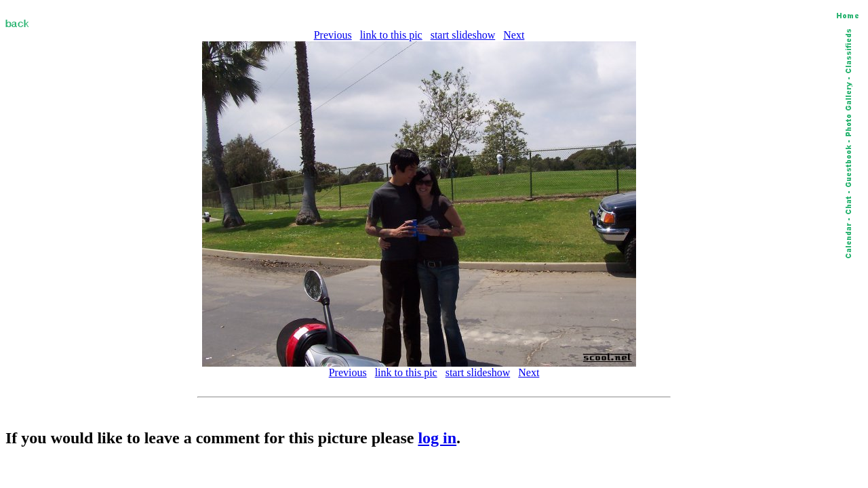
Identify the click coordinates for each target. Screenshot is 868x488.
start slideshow (463, 35)
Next (514, 35)
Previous (333, 35)
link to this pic (391, 35)
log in (437, 438)
